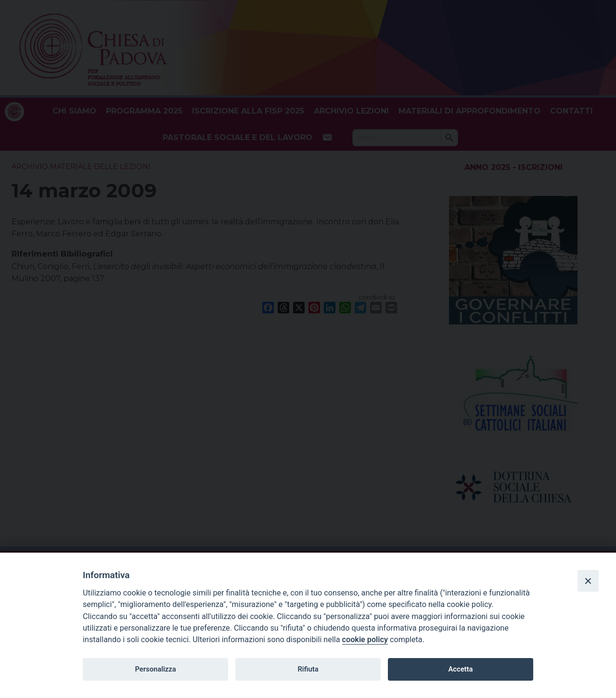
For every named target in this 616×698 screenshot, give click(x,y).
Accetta (460, 669)
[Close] (588, 581)
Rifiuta (308, 669)
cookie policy (365, 640)
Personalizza (155, 669)
